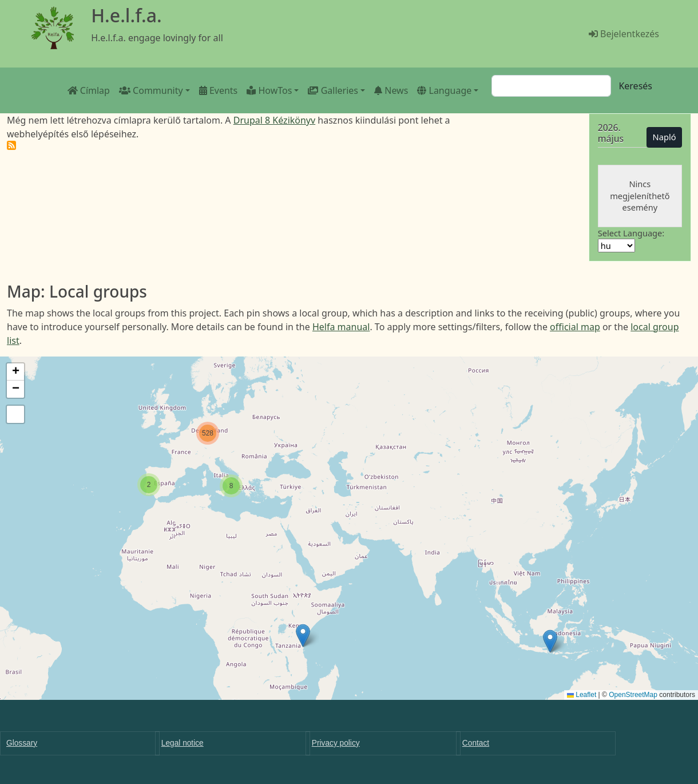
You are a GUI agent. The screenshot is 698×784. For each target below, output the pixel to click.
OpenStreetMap (633, 695)
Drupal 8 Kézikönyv (274, 120)
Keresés (635, 86)
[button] (550, 641)
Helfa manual (341, 327)
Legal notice (183, 743)
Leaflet (582, 695)
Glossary (22, 743)
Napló (665, 137)
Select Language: (631, 233)
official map (575, 327)
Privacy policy (336, 743)
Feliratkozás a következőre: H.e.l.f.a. (11, 145)
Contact (476, 743)
